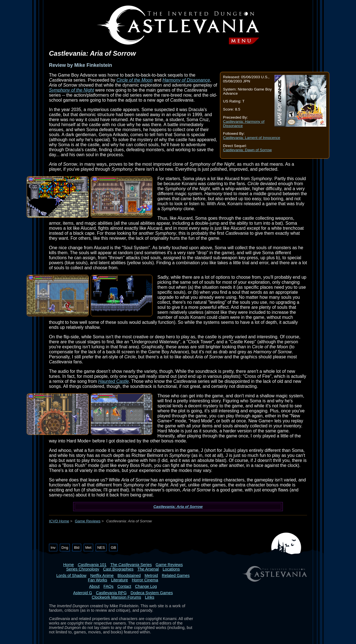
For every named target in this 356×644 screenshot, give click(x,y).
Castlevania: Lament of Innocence (252, 138)
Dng (65, 548)
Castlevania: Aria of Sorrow (178, 507)
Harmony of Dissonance (186, 80)
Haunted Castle (113, 381)
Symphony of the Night (71, 90)
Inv (53, 548)
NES (101, 548)
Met (88, 548)
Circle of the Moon (135, 80)
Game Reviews (88, 521)
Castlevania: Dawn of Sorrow (247, 150)
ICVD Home (59, 521)
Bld (77, 548)
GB (113, 548)
